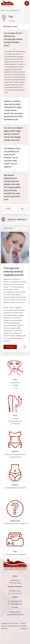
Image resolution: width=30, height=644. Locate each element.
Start (3, 10)
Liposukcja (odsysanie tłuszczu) (16, 454)
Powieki (16, 385)
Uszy (16, 388)
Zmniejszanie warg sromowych (16, 488)
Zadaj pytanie (15, 521)
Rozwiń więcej (10, 228)
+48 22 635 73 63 (16, 601)
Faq (7, 10)
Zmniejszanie (16, 424)
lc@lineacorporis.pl (15, 612)
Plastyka (16, 419)
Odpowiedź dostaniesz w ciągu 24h (16, 524)
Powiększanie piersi (16, 421)
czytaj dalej (10, 347)
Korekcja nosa (16, 383)
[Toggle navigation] (27, 3)
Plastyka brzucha (16, 457)
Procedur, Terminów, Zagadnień (16, 554)
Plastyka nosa (15, 10)
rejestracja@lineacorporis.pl (15, 614)
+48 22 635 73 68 (16, 604)
